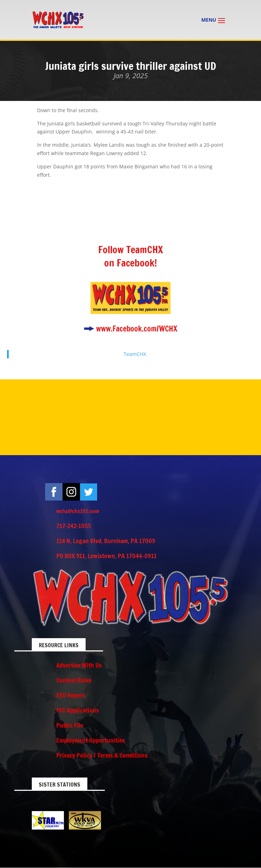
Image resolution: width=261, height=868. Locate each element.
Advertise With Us (79, 665)
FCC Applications (78, 710)
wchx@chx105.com (78, 511)
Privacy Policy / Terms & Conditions (102, 755)
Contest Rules (74, 680)
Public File (70, 725)
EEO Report (70, 695)
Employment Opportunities (90, 740)
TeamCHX (135, 354)
